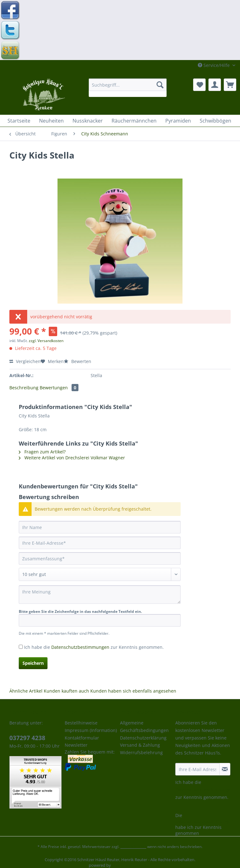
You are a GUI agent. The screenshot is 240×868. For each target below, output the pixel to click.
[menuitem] (128, 88)
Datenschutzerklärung (143, 738)
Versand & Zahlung (140, 745)
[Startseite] (19, 121)
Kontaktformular (82, 738)
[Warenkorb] (230, 85)
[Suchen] (160, 85)
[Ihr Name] (100, 527)
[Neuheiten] (51, 121)
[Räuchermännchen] (134, 121)
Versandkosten (133, 847)
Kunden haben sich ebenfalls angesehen (133, 691)
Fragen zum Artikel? (42, 452)
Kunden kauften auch (66, 691)
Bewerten (77, 361)
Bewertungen (59, 388)
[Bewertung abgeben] (100, 574)
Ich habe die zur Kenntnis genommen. (94, 647)
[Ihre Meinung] (100, 595)
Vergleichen (25, 361)
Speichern (33, 663)
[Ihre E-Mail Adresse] (197, 769)
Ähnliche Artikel (26, 691)
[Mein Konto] (215, 85)
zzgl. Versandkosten (46, 341)
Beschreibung (24, 388)
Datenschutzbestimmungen (80, 647)
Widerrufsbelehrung (141, 752)
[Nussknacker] (88, 121)
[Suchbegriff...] (128, 85)
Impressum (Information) (91, 730)
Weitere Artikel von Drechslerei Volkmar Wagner (72, 458)
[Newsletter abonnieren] (225, 769)
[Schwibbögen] (215, 121)
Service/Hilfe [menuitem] (214, 65)
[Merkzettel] (199, 85)
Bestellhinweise (81, 723)
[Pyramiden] (178, 121)
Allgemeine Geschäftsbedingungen (144, 727)
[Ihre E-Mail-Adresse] (100, 543)
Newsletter (76, 745)
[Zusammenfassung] (100, 558)
